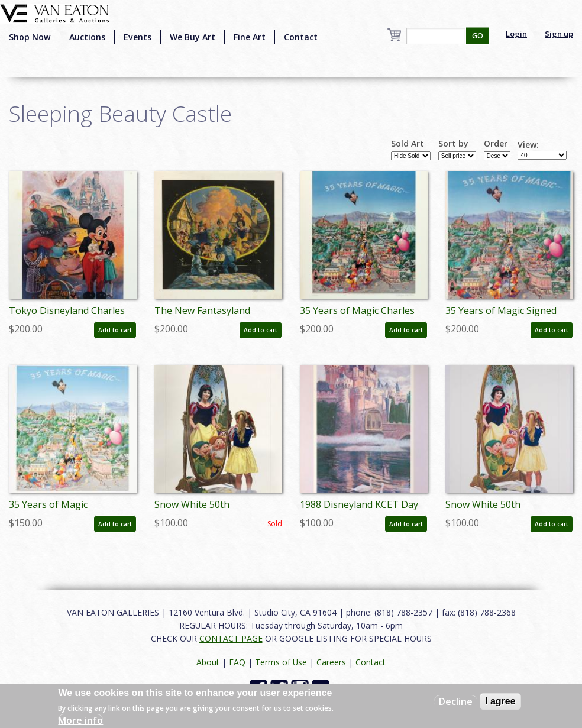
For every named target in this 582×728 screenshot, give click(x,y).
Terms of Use (281, 662)
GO (478, 36)
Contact (301, 37)
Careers (331, 662)
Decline (456, 701)
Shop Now (30, 37)
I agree (500, 701)
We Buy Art (193, 37)
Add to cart (115, 330)
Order (496, 144)
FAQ (237, 662)
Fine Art (250, 37)
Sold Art (408, 144)
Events (138, 37)
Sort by (453, 144)
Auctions (87, 37)
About (208, 662)
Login (516, 34)
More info (80, 720)
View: (528, 145)
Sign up (559, 34)
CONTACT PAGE (231, 638)
